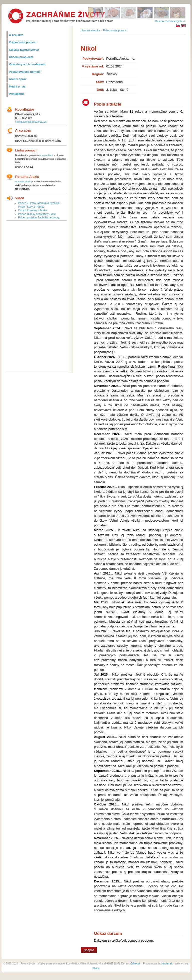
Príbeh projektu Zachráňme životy (39, 217)
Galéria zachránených (168, 21)
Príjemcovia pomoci (115, 30)
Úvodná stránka (90, 30)
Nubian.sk (167, 964)
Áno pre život (46, 155)
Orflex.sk (135, 964)
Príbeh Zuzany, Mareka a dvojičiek (39, 203)
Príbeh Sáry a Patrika (31, 207)
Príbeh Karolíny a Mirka (32, 210)
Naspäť (89, 950)
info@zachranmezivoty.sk (31, 122)
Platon (96, 968)
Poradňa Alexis (23, 181)
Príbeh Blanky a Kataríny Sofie (37, 214)
